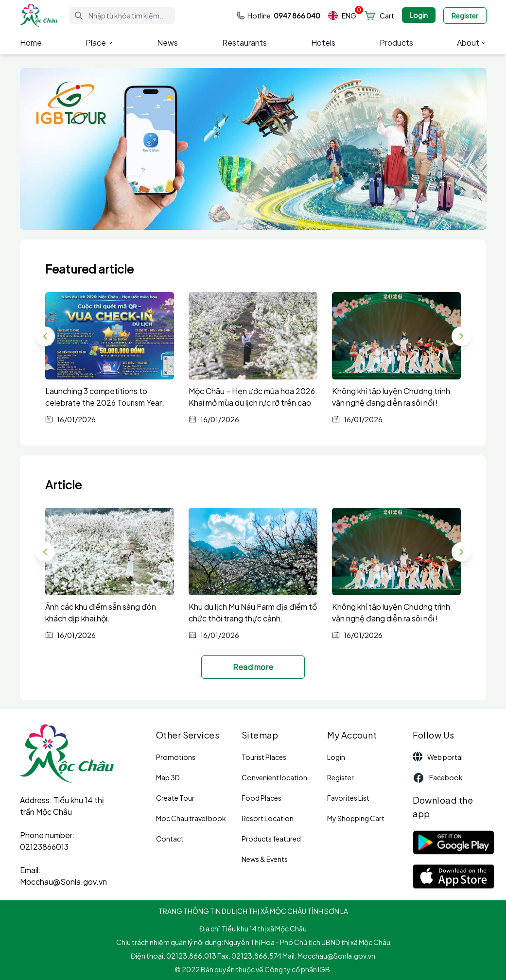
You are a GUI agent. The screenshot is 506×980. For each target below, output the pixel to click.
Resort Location (268, 818)
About (471, 43)
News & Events (265, 859)
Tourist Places (264, 757)
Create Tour (175, 798)
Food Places (262, 798)
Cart (387, 16)
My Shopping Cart (356, 818)
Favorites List (348, 798)
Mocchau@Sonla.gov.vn (63, 882)
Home (31, 43)
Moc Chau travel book (191, 818)
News (167, 43)
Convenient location (274, 777)
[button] (461, 336)
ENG (342, 16)
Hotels (323, 43)
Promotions (176, 757)
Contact (170, 839)
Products (396, 43)
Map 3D (168, 777)
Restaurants (244, 43)
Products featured (271, 839)
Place (99, 43)
